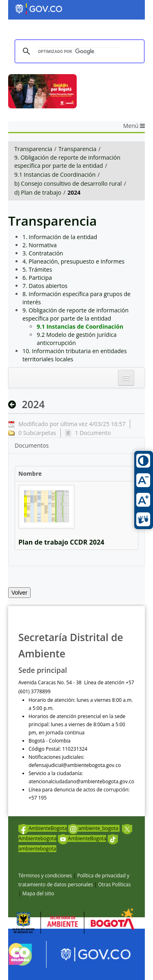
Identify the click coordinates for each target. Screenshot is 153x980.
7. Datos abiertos (45, 286)
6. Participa (37, 278)
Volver (19, 593)
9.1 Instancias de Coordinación (55, 175)
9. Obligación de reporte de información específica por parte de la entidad (67, 162)
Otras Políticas (114, 884)
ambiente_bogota (94, 828)
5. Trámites (37, 269)
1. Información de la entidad (60, 237)
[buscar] (78, 52)
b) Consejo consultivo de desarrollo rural (68, 183)
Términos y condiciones (45, 876)
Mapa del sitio (38, 893)
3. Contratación (43, 253)
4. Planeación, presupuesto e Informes (73, 261)
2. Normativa (40, 245)
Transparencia (33, 149)
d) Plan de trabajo (38, 192)
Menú (134, 126)
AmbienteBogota (43, 828)
